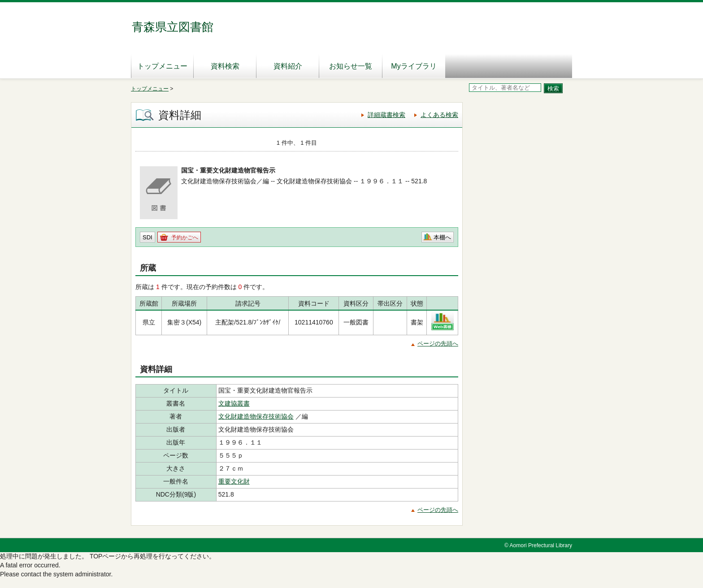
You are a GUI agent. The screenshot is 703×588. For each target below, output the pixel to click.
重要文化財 (234, 481)
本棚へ (442, 237)
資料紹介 (288, 66)
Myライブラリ (414, 66)
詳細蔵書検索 (386, 115)
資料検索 (225, 66)
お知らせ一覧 (351, 66)
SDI (148, 237)
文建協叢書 (234, 403)
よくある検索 (439, 115)
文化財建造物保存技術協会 (256, 416)
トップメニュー (162, 66)
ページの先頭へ (438, 344)
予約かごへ (185, 238)
